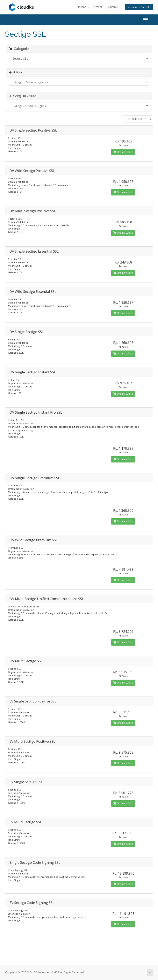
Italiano (83, 7)
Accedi (98, 7)
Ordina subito (123, 152)
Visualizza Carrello (139, 7)
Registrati (112, 7)
